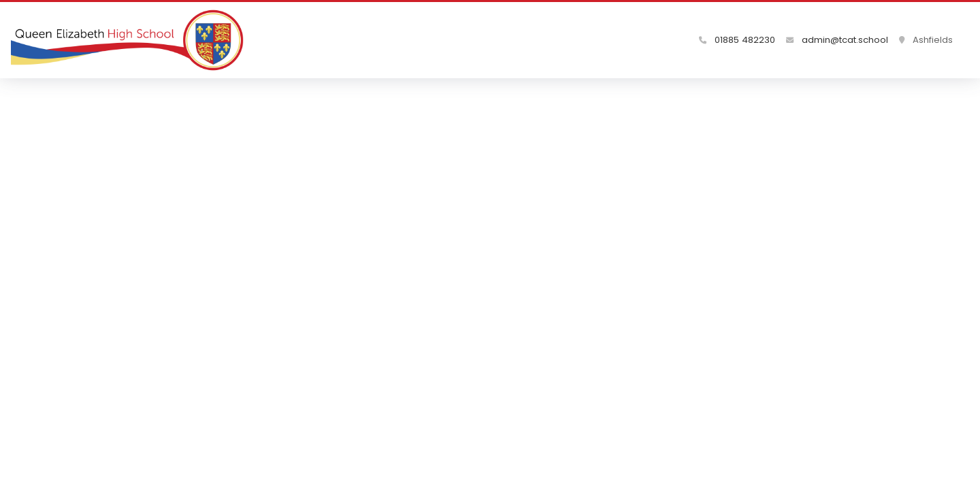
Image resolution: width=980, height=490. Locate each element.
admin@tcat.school (837, 40)
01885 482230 (737, 40)
